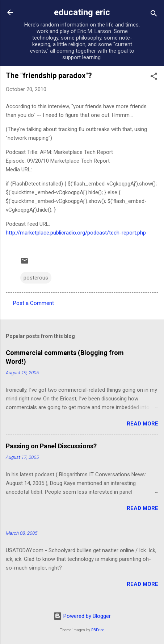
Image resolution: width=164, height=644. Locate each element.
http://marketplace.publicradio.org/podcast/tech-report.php (76, 233)
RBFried (98, 630)
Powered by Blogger (82, 616)
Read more (142, 424)
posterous (36, 278)
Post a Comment (33, 303)
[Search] (154, 15)
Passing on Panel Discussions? (51, 446)
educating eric (82, 12)
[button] (154, 78)
